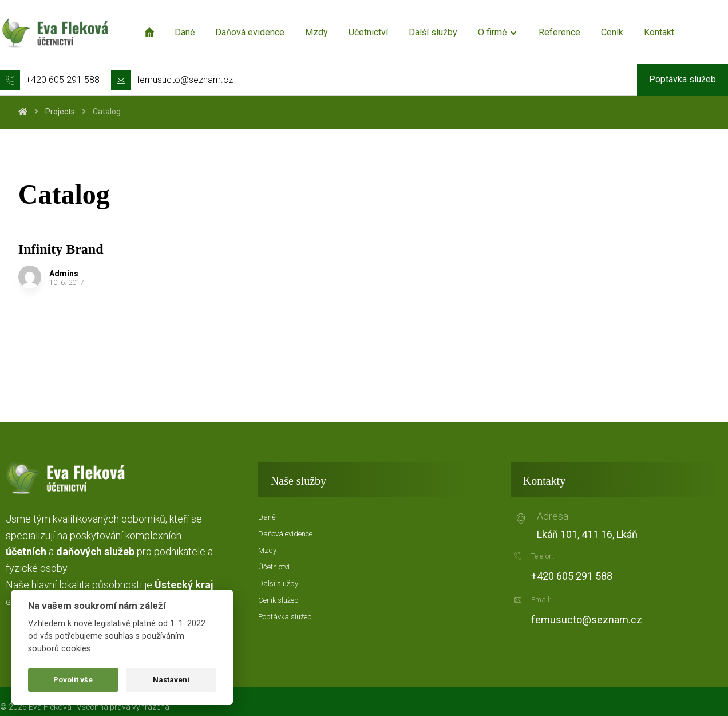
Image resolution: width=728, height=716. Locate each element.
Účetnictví (274, 567)
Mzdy (267, 550)
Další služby (278, 584)
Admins (64, 274)
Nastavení (171, 680)
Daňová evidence (285, 534)
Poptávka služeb (285, 617)
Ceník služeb (278, 600)
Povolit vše (73, 680)
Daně (267, 517)
